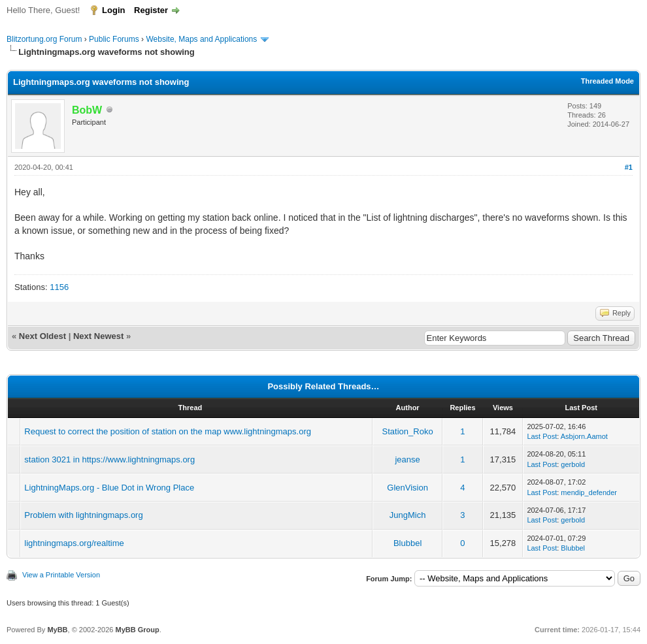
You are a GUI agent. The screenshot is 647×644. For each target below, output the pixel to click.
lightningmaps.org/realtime (74, 543)
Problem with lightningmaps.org (83, 515)
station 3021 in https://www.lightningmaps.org (109, 459)
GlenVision (407, 488)
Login (113, 10)
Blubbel (407, 543)
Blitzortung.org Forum (44, 39)
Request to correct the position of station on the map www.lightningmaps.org (168, 431)
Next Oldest (42, 336)
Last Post (542, 436)
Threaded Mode (607, 81)
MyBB (57, 630)
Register (151, 10)
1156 (59, 287)
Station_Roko (408, 431)
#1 (629, 167)
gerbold (573, 464)
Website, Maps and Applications (201, 39)
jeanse (407, 459)
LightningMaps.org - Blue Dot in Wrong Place (109, 488)
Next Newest (98, 336)
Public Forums (114, 39)
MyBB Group (137, 630)
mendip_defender (589, 492)
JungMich (408, 515)
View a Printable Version (61, 575)
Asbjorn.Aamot (584, 436)
